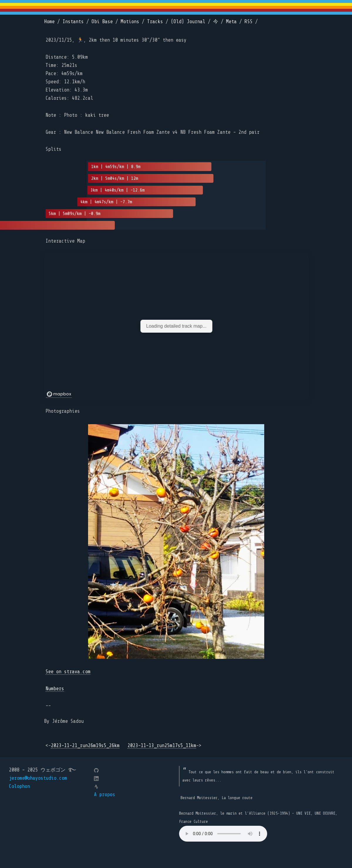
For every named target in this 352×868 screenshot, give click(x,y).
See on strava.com (68, 672)
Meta (231, 22)
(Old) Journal (188, 22)
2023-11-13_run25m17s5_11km (162, 746)
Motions (130, 22)
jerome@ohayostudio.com (38, 778)
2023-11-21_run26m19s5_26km (85, 746)
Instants (73, 22)
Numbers (55, 689)
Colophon (19, 786)
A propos (105, 795)
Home (49, 22)
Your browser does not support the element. (223, 834)
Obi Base (102, 22)
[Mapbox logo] (59, 394)
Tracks (155, 22)
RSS (249, 22)
